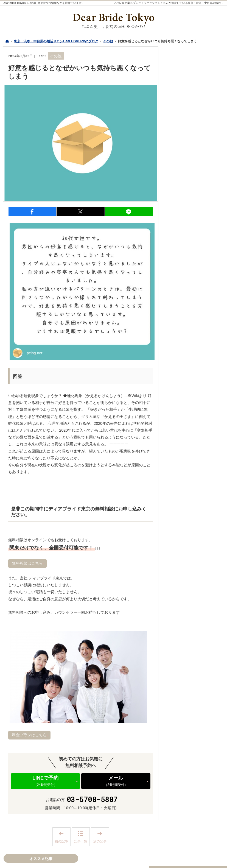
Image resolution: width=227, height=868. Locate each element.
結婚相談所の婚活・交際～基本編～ (195, 340)
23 (180, 249)
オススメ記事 (184, 537)
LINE (212, 552)
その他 (56, 56)
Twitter (179, 552)
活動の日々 (182, 403)
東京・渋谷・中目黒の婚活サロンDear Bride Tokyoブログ (145, 861)
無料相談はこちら (27, 563)
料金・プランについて (192, 437)
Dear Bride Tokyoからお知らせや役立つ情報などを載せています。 (44, 3)
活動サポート (184, 315)
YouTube (201, 552)
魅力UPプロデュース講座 (194, 365)
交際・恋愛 (182, 476)
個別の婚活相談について (194, 376)
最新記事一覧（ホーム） (194, 281)
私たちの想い (184, 326)
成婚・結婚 (182, 487)
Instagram (190, 552)
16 (180, 243)
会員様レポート (186, 414)
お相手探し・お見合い (192, 464)
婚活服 (178, 304)
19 (204, 243)
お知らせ (180, 498)
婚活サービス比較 (188, 426)
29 (172, 254)
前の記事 (63, 837)
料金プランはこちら (29, 735)
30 (180, 254)
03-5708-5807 (92, 799)
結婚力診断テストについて (195, 353)
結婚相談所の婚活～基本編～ (195, 523)
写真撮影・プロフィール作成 (195, 451)
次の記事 (101, 837)
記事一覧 (81, 841)
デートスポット (186, 292)
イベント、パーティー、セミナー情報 (195, 390)
